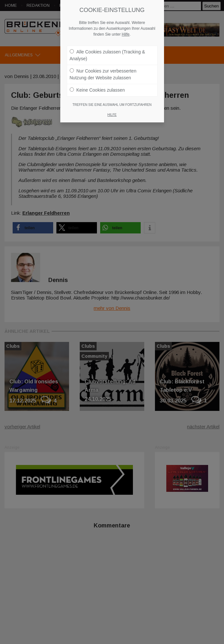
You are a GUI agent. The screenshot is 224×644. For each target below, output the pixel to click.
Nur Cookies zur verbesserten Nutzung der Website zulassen (103, 74)
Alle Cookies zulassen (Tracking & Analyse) (107, 55)
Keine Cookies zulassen (97, 90)
